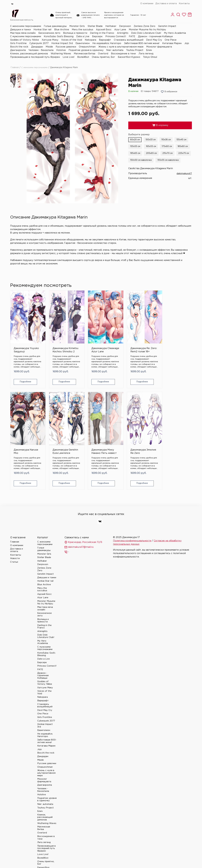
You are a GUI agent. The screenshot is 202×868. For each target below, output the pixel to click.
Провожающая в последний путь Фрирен (35, 57)
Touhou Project (135, 50)
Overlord (103, 54)
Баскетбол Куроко (129, 57)
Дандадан (37, 47)
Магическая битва (84, 54)
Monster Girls (77, 26)
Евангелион (83, 43)
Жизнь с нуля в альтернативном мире (121, 47)
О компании (147, 4)
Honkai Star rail (42, 30)
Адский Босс (104, 30)
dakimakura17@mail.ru (79, 529)
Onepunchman (87, 47)
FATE (132, 37)
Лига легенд (146, 54)
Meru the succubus (82, 30)
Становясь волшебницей (129, 40)
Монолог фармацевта (159, 47)
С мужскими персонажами (26, 37)
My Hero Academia (175, 33)
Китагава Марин (172, 43)
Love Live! (69, 57)
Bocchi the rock (19, 47)
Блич (149, 50)
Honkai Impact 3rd (62, 43)
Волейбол (83, 57)
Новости (15, 541)
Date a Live (83, 37)
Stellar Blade (95, 26)
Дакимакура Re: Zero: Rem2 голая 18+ (116, 341)
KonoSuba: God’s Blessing (59, 37)
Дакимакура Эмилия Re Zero (54, 431)
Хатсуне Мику (50, 40)
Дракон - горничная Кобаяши (155, 37)
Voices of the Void (72, 40)
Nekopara (90, 40)
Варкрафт (105, 40)
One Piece (171, 40)
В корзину (160, 125)
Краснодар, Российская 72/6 (83, 524)
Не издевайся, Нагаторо (107, 43)
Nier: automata (115, 50)
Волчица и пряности (75, 33)
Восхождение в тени (123, 54)
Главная (15, 67)
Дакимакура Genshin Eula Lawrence (176, 341)
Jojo (187, 43)
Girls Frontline (18, 43)
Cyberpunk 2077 (39, 43)
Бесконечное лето (49, 33)
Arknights (123, 33)
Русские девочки (66, 47)
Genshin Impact (167, 26)
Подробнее (24, 374)
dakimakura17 (184, 173)
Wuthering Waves (61, 54)
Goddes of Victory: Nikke (24, 40)
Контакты (184, 4)
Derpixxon (125, 26)
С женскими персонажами (26, 26)
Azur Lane (120, 30)
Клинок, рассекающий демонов (29, 54)
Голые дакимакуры (55, 26)
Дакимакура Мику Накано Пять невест (22, 433)
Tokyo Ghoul (150, 57)
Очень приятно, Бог (103, 57)
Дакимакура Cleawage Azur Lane (85, 341)
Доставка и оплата (166, 4)
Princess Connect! (116, 37)
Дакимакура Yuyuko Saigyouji (21, 341)
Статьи (14, 544)
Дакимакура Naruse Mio (145, 339)
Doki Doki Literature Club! (146, 33)
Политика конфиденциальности (132, 523)
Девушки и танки (20, 30)
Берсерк (97, 37)
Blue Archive (62, 30)
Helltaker (111, 26)
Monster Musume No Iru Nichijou (147, 30)
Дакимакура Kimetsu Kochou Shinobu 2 (54, 341)
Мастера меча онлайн (23, 33)
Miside (49, 47)
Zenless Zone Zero (144, 26)
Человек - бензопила (41, 50)
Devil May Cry (154, 40)
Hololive (61, 50)
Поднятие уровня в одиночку (86, 50)
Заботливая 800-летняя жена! (142, 43)
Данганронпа (18, 50)
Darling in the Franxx (102, 33)
